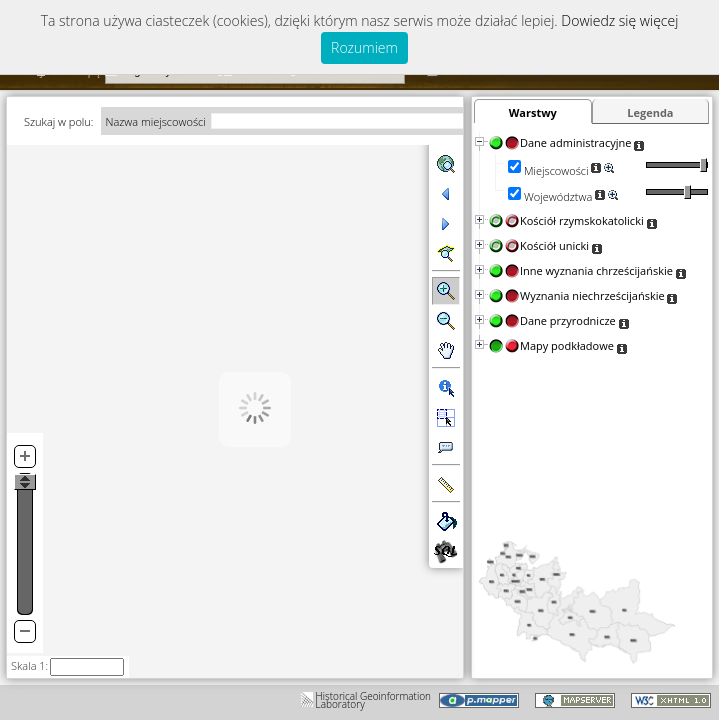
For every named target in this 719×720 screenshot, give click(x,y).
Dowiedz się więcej (619, 20)
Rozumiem (364, 47)
